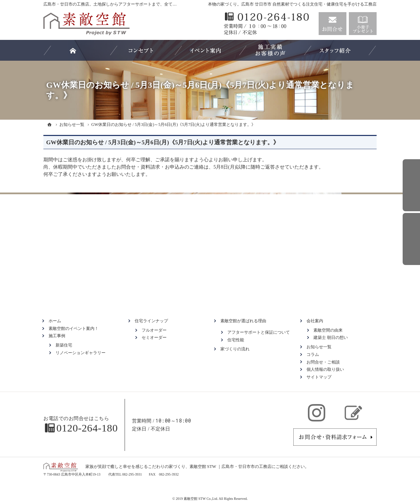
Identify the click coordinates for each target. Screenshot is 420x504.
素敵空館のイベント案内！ (74, 328)
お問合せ (333, 24)
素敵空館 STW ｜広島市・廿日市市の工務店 (230, 467)
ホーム (55, 321)
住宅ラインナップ (151, 321)
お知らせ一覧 (319, 347)
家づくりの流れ (235, 349)
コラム (313, 354)
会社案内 (315, 321)
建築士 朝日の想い (331, 338)
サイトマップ (319, 377)
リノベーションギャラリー (81, 353)
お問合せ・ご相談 (323, 362)
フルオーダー (154, 330)
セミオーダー (154, 338)
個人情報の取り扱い (325, 369)
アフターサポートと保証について (259, 332)
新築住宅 (64, 345)
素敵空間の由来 (328, 330)
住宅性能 (236, 340)
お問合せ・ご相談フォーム (335, 437)
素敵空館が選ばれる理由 (243, 321)
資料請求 (363, 24)
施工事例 (57, 336)
